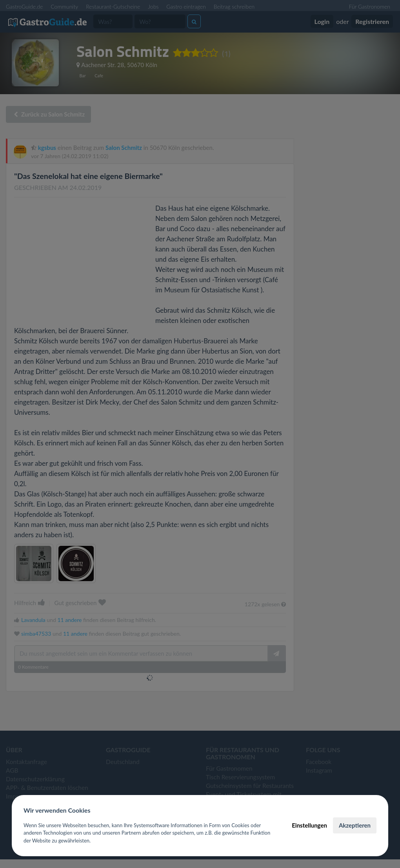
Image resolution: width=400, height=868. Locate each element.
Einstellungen (309, 825)
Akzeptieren (355, 825)
